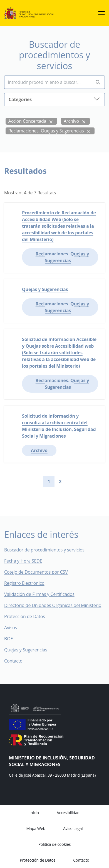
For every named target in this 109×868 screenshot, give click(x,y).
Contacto (17, 661)
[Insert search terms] (48, 82)
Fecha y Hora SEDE (23, 561)
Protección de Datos (25, 616)
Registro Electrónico (24, 583)
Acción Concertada (27, 121)
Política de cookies (55, 844)
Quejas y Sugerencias (45, 289)
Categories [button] (54, 99)
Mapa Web (36, 828)
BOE (12, 639)
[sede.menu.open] (101, 13)
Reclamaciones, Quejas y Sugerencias (46, 131)
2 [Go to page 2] (60, 481)
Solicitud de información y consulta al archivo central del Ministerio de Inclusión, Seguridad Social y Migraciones (59, 426)
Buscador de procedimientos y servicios (44, 550)
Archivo (71, 121)
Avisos (11, 628)
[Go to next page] (70, 481)
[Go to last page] (79, 481)
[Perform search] (98, 82)
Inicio (34, 813)
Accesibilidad (68, 813)
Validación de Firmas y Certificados (43, 594)
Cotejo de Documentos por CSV (40, 572)
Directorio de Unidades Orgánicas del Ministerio (53, 605)
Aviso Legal (73, 828)
